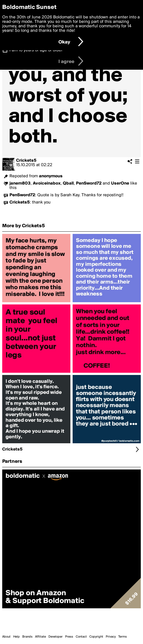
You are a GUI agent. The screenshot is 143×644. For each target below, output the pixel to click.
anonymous (51, 176)
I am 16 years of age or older (36, 50)
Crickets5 (26, 161)
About (6, 637)
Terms (123, 637)
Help (16, 637)
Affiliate (40, 637)
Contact (81, 637)
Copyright (96, 637)
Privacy (111, 637)
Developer (56, 637)
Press (69, 637)
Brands (27, 637)
